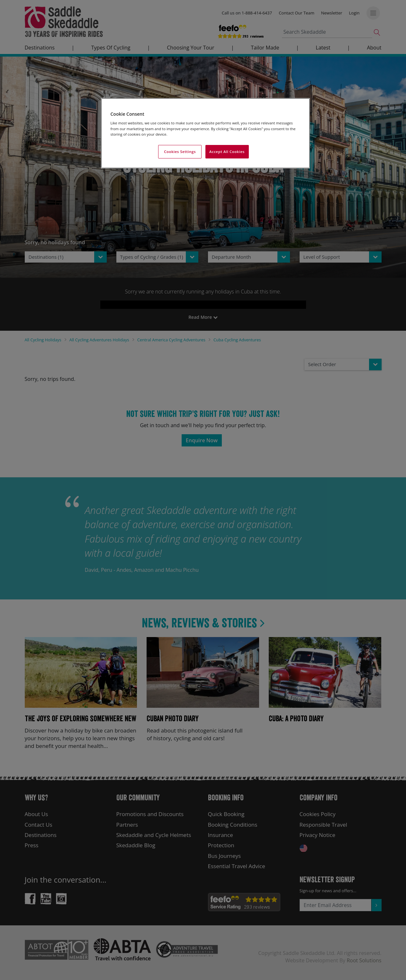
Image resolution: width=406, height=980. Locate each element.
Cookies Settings (180, 152)
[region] (205, 133)
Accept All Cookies (227, 152)
